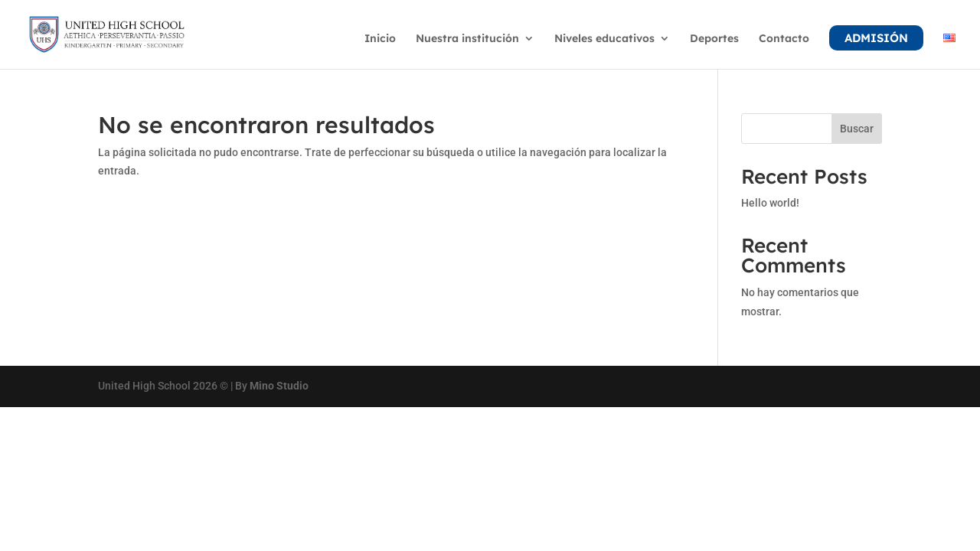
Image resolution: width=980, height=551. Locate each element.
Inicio (380, 39)
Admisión (876, 38)
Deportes (714, 39)
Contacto (784, 39)
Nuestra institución (467, 39)
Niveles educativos (604, 39)
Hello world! (770, 203)
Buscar (857, 129)
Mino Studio (279, 386)
